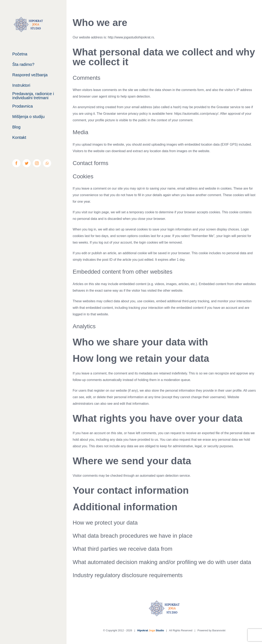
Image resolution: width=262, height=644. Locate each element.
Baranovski (219, 630)
